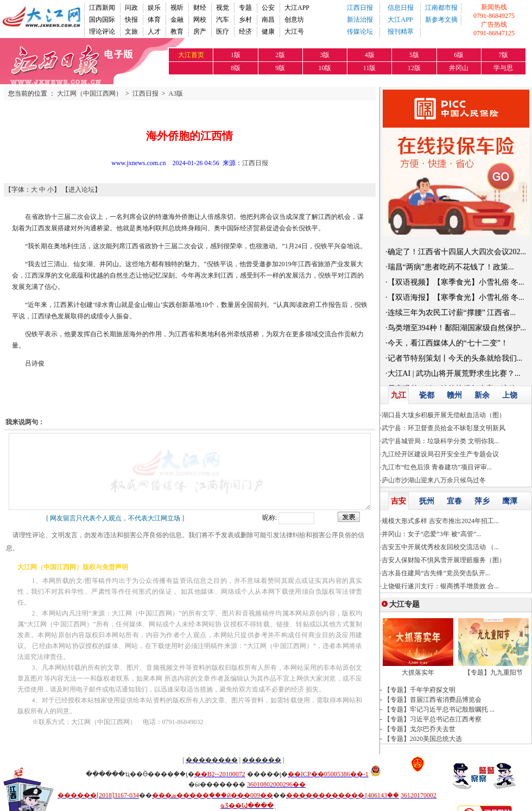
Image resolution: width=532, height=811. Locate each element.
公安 (268, 8)
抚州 (427, 501)
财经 (200, 8)
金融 (177, 20)
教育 (177, 32)
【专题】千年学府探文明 (420, 690)
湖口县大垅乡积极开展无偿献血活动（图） (444, 415)
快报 (131, 20)
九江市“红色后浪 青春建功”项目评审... (437, 467)
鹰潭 (510, 501)
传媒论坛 (360, 32)
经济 (245, 32)
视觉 (223, 8)
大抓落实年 (418, 672)
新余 (482, 395)
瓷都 (427, 395)
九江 (398, 395)
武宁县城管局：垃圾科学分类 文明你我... (440, 441)
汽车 (223, 20)
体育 (154, 20)
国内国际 (102, 20)
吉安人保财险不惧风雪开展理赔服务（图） (444, 560)
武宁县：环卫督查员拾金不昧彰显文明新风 (444, 428)
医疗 (223, 32)
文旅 (131, 32)
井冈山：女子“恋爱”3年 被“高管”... (431, 534)
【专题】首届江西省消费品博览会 (433, 700)
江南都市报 (441, 8)
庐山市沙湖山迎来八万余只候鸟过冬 (434, 480)
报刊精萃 (401, 32)
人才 (154, 32)
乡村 (245, 20)
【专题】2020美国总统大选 (423, 739)
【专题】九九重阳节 (493, 672)
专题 (245, 8)
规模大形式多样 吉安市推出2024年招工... (440, 521)
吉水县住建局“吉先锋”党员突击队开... (436, 573)
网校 (200, 20)
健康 (268, 32)
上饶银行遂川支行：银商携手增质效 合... (440, 586)
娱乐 (154, 8)
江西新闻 (102, 8)
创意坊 (294, 20)
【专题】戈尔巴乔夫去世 (420, 729)
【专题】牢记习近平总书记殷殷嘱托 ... (439, 709)
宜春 (454, 501)
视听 (177, 8)
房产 (200, 32)
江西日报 (360, 8)
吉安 (398, 501)
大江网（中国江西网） (90, 93)
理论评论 (102, 32)
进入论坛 (81, 190)
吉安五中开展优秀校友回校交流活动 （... (440, 547)
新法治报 (360, 20)
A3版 (176, 93)
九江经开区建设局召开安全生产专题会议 (440, 454)
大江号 (294, 32)
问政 (131, 8)
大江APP (297, 8)
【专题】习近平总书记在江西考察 (433, 719)
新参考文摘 (441, 20)
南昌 (268, 20)
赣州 (454, 395)
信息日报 (401, 8)
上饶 (510, 395)
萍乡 (482, 501)
